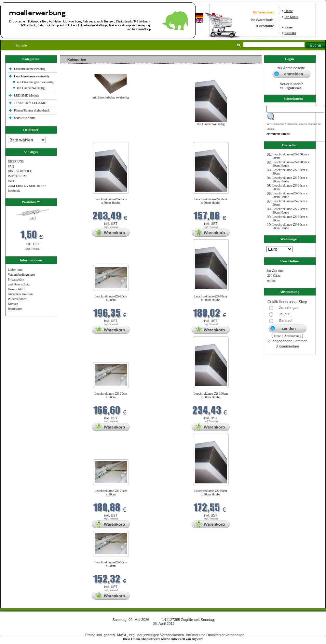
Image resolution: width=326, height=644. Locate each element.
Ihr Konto (291, 17)
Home (289, 11)
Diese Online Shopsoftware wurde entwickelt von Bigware (163, 639)
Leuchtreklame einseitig (30, 69)
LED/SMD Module (27, 95)
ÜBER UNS (16, 161)
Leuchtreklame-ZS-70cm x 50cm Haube (211, 298)
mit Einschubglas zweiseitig (35, 82)
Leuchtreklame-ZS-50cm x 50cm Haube (211, 201)
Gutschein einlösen (20, 294)
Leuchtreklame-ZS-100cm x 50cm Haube (211, 395)
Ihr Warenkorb (264, 12)
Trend (278, 336)
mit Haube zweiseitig (31, 88)
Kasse (288, 27)
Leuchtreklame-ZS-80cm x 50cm (111, 298)
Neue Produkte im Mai (76, 138)
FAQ (11, 166)
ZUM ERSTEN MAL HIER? (27, 186)
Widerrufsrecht (18, 299)
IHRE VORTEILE (20, 171)
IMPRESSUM (17, 176)
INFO (12, 181)
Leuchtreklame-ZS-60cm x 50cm (111, 395)
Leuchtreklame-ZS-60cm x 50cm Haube (211, 493)
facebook (14, 191)
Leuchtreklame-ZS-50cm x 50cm (111, 564)
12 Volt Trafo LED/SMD (30, 103)
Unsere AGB (16, 289)
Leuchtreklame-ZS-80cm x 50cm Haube (111, 201)
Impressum (15, 309)
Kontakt (290, 33)
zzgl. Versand (33, 249)
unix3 (33, 218)
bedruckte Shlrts (25, 118)
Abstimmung (293, 336)
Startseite (20, 45)
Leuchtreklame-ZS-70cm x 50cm (111, 493)
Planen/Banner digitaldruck (32, 110)
